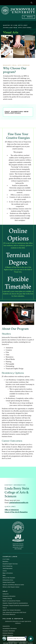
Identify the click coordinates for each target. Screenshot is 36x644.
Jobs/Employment (8, 568)
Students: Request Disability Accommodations (15, 603)
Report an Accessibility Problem (11, 601)
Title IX (5, 608)
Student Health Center (9, 582)
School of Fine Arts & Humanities (16, 512)
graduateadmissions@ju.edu (19, 503)
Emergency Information (9, 596)
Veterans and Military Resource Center (13, 585)
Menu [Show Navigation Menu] (29, 17)
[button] (32, 3)
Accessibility (6, 626)
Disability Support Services (10, 564)
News (4, 575)
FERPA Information (8, 635)
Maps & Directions (8, 573)
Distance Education (8, 633)
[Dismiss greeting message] (26, 637)
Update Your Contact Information (12, 610)
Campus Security (7, 599)
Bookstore (5, 561)
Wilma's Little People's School (11, 587)
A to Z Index (6, 559)
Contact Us (6, 594)
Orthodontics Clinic (8, 580)
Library (5, 571)
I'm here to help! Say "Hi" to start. (17, 639)
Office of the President (9, 578)
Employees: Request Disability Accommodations (16, 605)
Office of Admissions (12, 510)
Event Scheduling (7, 566)
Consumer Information (9, 631)
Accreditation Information (10, 628)
